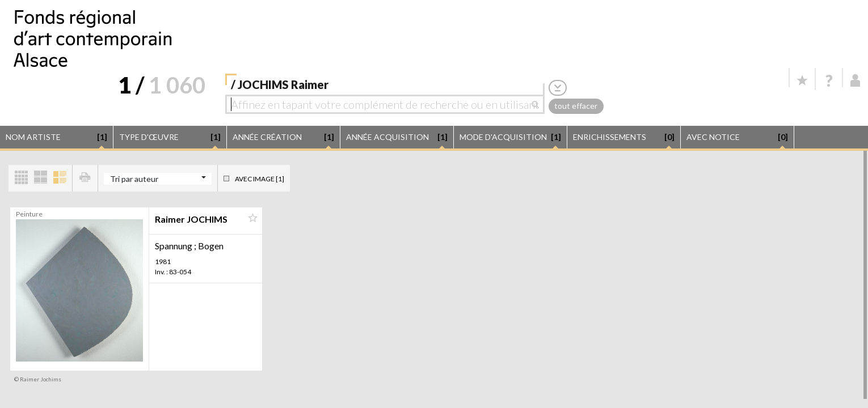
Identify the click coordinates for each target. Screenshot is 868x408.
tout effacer (576, 106)
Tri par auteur (134, 179)
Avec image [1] (260, 179)
